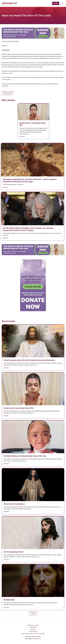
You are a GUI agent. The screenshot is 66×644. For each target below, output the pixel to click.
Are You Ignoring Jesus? (14, 552)
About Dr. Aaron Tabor (33, 625)
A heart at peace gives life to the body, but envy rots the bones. (29, 360)
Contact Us (33, 629)
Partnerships (33, 627)
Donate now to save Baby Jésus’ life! (19, 408)
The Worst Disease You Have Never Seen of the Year (25, 456)
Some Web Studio (37, 639)
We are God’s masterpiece (14, 504)
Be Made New (9, 600)
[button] (55, 3)
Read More (22, 137)
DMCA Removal (33, 632)
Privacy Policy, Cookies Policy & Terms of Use (33, 634)
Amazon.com (45, 84)
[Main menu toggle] (62, 3)
